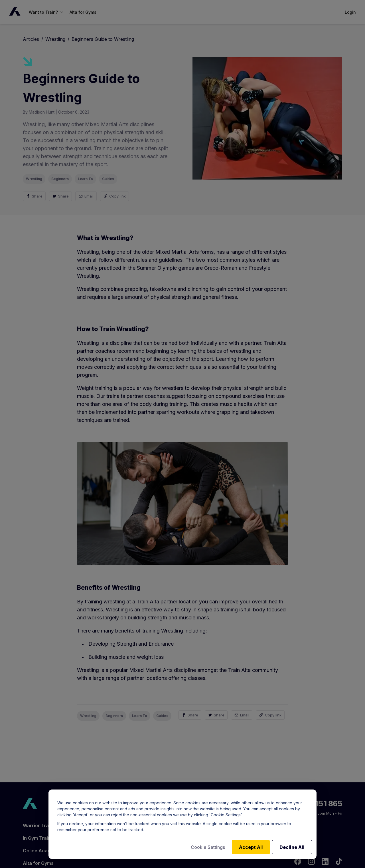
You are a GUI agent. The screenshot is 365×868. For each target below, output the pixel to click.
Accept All (251, 847)
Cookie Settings (208, 847)
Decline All (292, 847)
